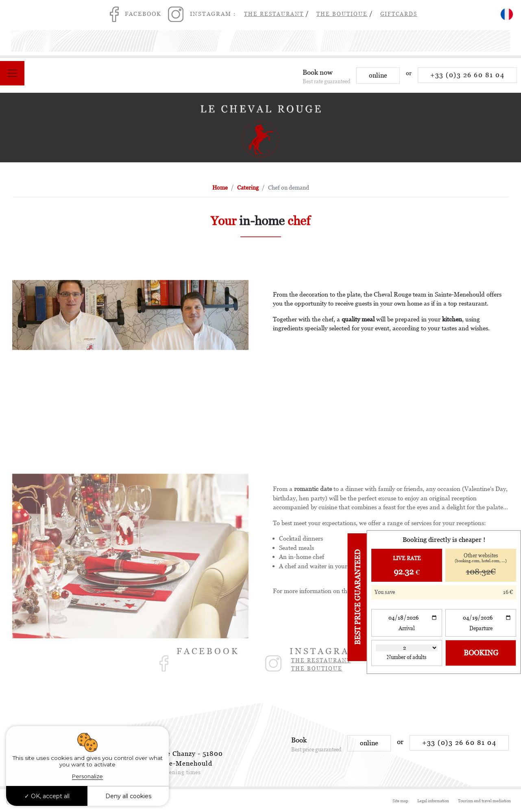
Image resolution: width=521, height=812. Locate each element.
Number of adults (407, 657)
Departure (481, 628)
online (378, 80)
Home (220, 188)
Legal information (433, 801)
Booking (481, 653)
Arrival (407, 628)
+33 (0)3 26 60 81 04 (467, 79)
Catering (248, 188)
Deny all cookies (128, 796)
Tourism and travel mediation (484, 801)
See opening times (177, 772)
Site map (400, 801)
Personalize (87, 776)
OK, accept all (47, 796)
